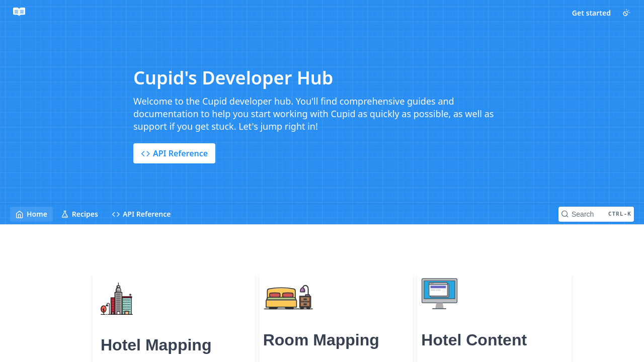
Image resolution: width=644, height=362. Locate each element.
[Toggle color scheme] (626, 13)
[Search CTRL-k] (596, 214)
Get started (591, 13)
